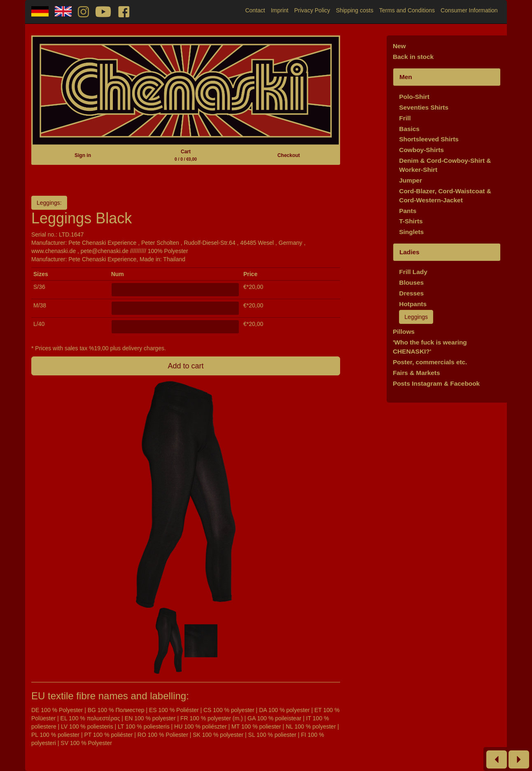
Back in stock (413, 57)
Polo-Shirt (414, 97)
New (399, 46)
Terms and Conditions (407, 10)
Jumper (411, 180)
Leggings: (49, 203)
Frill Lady (413, 272)
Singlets (411, 232)
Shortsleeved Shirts (429, 139)
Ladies (409, 252)
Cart (186, 155)
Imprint (280, 10)
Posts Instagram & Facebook (436, 383)
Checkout (289, 155)
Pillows (404, 332)
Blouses (411, 282)
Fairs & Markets (416, 373)
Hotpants (413, 304)
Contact (255, 10)
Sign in (83, 155)
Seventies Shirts (424, 107)
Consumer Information (469, 10)
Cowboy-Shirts (421, 150)
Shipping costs (355, 10)
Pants (408, 211)
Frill (405, 118)
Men (406, 77)
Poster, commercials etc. (430, 362)
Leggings (416, 317)
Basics (409, 129)
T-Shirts (411, 221)
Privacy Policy (312, 10)
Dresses (411, 293)
